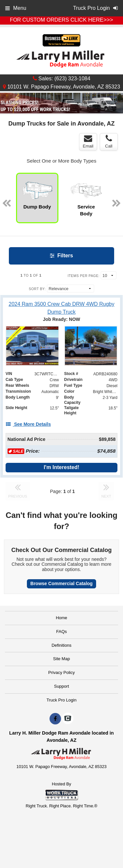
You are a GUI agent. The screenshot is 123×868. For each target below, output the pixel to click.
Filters (61, 256)
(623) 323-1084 (72, 79)
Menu (16, 8)
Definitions (61, 645)
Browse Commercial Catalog (62, 583)
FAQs (61, 631)
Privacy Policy (61, 672)
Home (61, 618)
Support (62, 686)
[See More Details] (28, 424)
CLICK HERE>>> (92, 20)
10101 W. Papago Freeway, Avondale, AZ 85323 (61, 87)
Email (88, 142)
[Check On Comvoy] (68, 719)
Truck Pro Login (61, 700)
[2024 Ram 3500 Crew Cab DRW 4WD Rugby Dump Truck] (61, 308)
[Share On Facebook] (55, 719)
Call (109, 142)
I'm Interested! (61, 467)
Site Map (61, 659)
